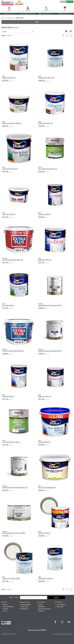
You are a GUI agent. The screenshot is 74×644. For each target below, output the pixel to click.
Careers (4, 611)
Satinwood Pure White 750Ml (11, 579)
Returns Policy (24, 607)
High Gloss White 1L (44, 533)
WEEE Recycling (24, 609)
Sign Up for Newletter (7, 607)
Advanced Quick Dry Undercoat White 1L (50, 305)
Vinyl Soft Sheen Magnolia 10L (47, 488)
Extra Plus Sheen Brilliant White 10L (13, 351)
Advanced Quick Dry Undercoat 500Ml (14, 533)
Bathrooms (41, 611)
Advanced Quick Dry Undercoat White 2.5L (15, 488)
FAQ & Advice (41, 607)
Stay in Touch (14, 597)
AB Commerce (69, 634)
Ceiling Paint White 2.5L (45, 123)
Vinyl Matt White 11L (44, 442)
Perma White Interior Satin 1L (11, 442)
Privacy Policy (59, 607)
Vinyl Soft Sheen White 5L (10, 169)
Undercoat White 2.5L (45, 397)
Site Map (40, 604)
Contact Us (5, 609)
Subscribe (56, 597)
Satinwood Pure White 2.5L (46, 78)
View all (9, 36)
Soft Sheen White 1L (8, 305)
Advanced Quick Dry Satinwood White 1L (50, 351)
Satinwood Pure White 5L (46, 579)
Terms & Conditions (60, 604)
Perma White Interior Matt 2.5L (48, 169)
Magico (58, 634)
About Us (5, 604)
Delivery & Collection (25, 604)
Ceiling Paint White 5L (9, 78)
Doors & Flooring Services (44, 609)
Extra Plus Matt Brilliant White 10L (13, 260)
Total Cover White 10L (9, 214)
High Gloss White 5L (44, 214)
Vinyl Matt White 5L (8, 397)
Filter (37, 22)
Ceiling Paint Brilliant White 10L (12, 123)
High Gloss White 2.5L (45, 260)
